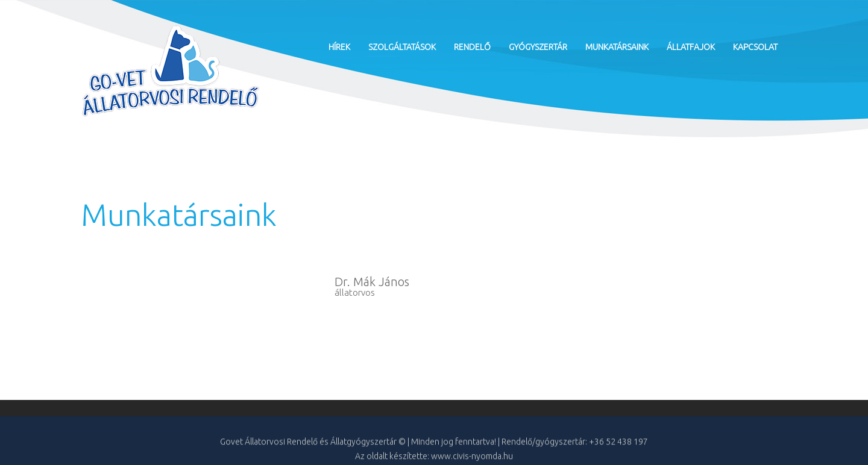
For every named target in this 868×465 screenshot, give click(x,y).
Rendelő (472, 47)
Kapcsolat (755, 47)
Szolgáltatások (402, 47)
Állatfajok (691, 47)
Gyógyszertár (538, 47)
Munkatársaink (617, 47)
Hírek (339, 47)
